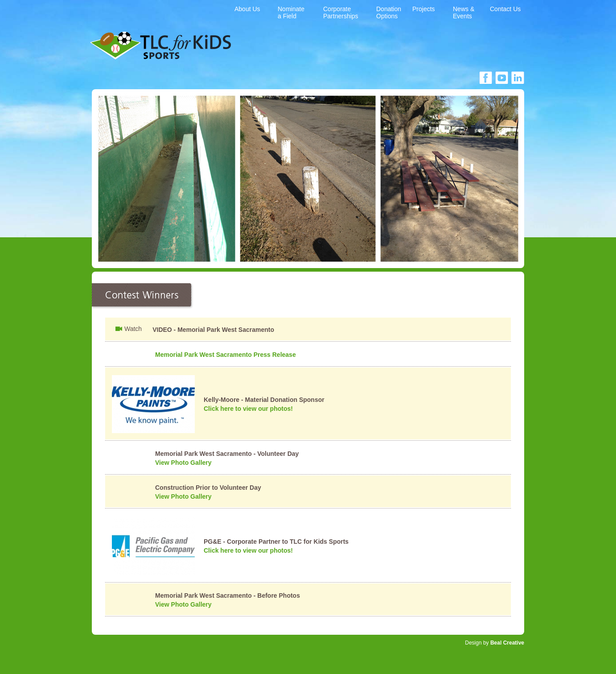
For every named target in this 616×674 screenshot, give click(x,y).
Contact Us (505, 9)
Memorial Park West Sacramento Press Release (226, 355)
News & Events (464, 12)
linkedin (518, 78)
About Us (247, 9)
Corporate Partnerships (341, 12)
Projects (424, 9)
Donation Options (389, 12)
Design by (495, 643)
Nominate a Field (291, 12)
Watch (133, 329)
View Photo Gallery (183, 463)
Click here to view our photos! (248, 409)
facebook (486, 78)
